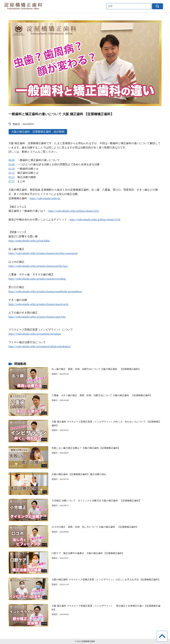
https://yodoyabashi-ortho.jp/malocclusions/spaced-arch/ (39, 304)
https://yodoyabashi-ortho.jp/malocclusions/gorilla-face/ (38, 266)
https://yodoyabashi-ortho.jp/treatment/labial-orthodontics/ (40, 346)
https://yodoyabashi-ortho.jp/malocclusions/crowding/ (37, 279)
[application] (85, 63)
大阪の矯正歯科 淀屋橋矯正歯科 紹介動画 (38, 132)
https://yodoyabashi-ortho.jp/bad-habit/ (29, 241)
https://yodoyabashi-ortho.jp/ (45, 198)
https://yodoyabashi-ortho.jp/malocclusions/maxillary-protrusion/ (43, 253)
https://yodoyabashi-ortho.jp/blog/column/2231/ (74, 211)
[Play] (85, 63)
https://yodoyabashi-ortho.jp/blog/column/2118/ (95, 219)
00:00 (11, 160)
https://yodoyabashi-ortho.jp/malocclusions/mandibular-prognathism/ (45, 291)
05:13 (11, 177)
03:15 (11, 173)
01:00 (11, 164)
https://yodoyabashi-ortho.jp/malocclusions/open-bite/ (37, 317)
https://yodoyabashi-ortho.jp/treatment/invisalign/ (35, 334)
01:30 (11, 169)
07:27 (11, 181)
